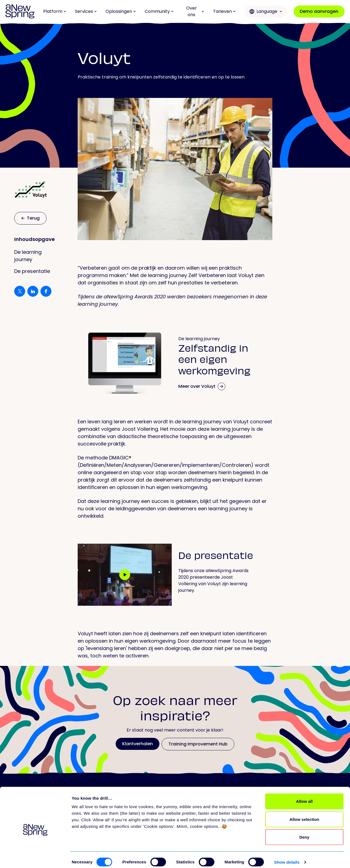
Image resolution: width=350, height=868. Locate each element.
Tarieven (224, 11)
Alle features (117, 822)
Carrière (288, 822)
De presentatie (32, 271)
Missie (286, 811)
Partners (238, 833)
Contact (288, 833)
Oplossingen (121, 11)
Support (238, 822)
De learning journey (28, 256)
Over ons (195, 11)
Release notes (119, 833)
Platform (55, 11)
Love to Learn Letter (175, 822)
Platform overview (123, 811)
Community (159, 11)
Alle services (242, 811)
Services (86, 11)
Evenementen (168, 833)
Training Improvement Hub (183, 811)
